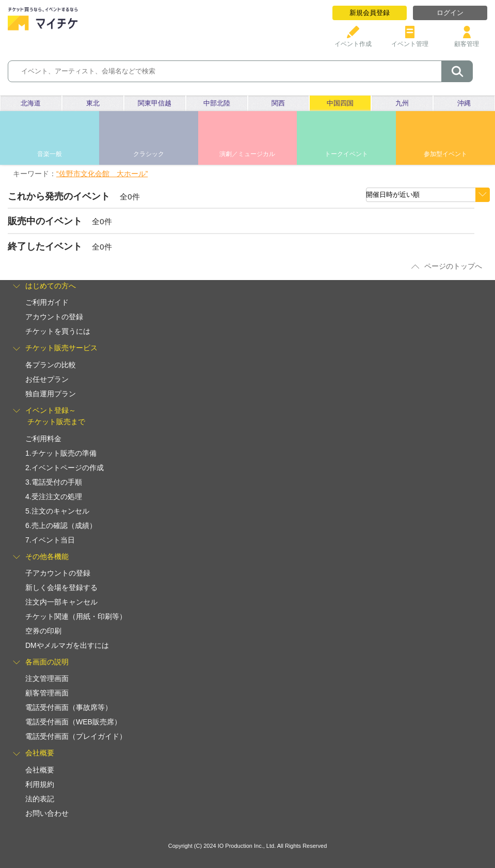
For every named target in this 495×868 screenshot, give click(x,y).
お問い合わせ (47, 813)
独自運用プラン (51, 394)
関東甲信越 (155, 103)
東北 (93, 103)
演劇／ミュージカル (247, 154)
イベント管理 (410, 40)
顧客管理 (467, 40)
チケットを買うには (58, 331)
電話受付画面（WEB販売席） (73, 722)
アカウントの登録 (54, 317)
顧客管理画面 (47, 693)
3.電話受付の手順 (54, 482)
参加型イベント (445, 154)
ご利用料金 (43, 439)
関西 (278, 103)
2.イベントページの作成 (65, 468)
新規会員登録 (370, 13)
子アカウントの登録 (58, 573)
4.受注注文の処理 (54, 497)
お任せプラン (47, 379)
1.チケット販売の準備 (61, 453)
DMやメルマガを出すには (67, 645)
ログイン (450, 13)
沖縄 (464, 103)
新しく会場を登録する (61, 587)
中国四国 (340, 103)
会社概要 (40, 770)
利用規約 (40, 784)
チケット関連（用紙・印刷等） (76, 616)
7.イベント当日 (50, 540)
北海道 (31, 103)
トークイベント (346, 154)
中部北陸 (217, 103)
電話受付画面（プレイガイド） (76, 736)
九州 (402, 103)
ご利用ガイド (47, 302)
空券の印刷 (43, 631)
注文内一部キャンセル (61, 602)
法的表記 (40, 799)
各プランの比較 (51, 365)
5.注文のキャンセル (57, 511)
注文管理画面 (47, 678)
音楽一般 (50, 154)
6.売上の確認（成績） (61, 525)
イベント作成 (353, 40)
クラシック (149, 154)
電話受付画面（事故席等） (69, 707)
